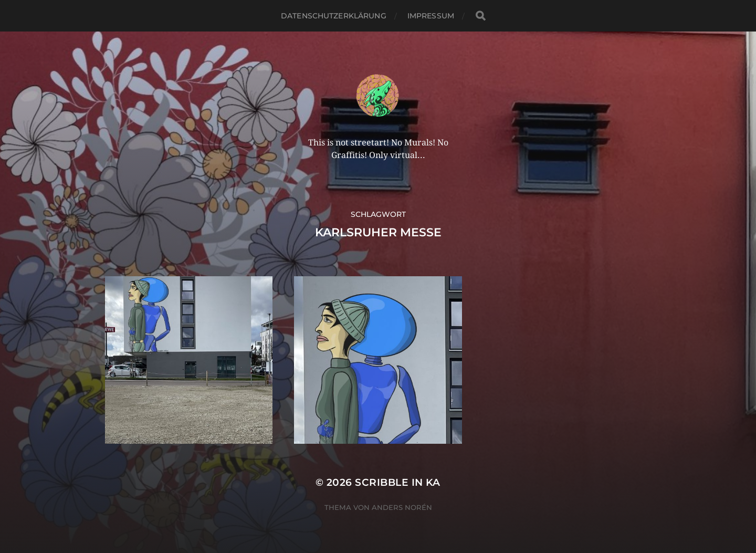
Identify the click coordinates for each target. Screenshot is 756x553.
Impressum (431, 16)
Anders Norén (402, 507)
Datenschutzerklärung (334, 16)
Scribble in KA (398, 482)
